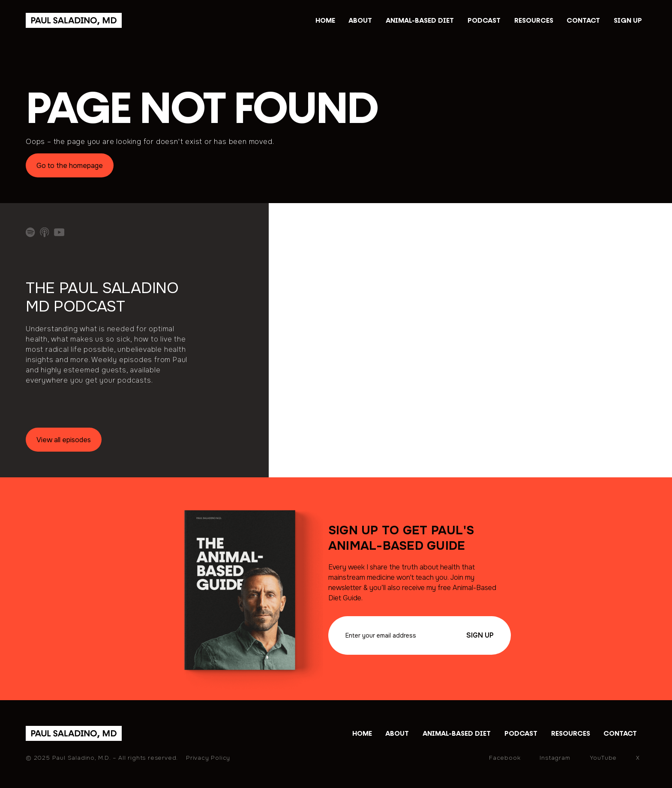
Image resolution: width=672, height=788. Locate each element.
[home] (74, 733)
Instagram (555, 758)
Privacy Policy (208, 758)
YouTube (603, 758)
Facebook (505, 758)
